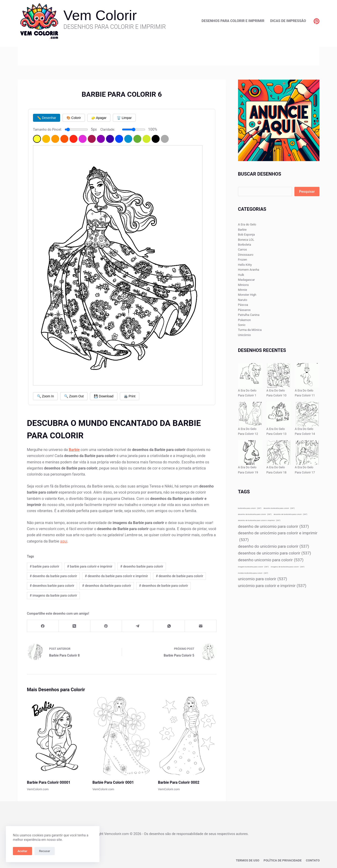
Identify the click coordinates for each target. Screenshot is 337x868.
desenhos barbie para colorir (52, 586)
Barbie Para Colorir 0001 (113, 782)
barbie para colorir (44, 566)
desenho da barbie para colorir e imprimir (116, 576)
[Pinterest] (317, 21)
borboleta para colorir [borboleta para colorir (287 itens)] (250, 508)
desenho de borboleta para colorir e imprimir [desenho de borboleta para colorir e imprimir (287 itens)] (259, 520)
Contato (313, 860)
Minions (243, 285)
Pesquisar (307, 192)
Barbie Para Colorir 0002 (179, 782)
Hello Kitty (245, 265)
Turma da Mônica (250, 330)
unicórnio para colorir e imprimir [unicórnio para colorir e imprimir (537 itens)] (272, 586)
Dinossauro (246, 255)
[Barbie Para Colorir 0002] (187, 736)
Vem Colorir (100, 15)
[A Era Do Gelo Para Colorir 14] (307, 414)
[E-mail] (201, 626)
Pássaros (244, 310)
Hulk (241, 275)
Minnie (243, 290)
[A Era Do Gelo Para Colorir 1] (250, 375)
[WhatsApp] (169, 626)
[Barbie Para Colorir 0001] (122, 736)
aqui (64, 541)
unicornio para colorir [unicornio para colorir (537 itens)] (263, 579)
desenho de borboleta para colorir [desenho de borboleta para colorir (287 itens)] (290, 514)
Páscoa (243, 305)
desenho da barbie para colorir (53, 576)
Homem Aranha (249, 270)
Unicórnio (244, 335)
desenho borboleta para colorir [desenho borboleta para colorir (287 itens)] (279, 508)
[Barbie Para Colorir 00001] (56, 736)
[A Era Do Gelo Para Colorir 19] (250, 452)
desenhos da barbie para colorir (107, 586)
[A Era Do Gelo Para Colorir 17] (307, 452)
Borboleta (245, 245)
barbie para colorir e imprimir (90, 566)
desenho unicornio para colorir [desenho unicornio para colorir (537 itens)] (271, 560)
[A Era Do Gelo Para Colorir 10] (279, 375)
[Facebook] (43, 626)
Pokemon (244, 320)
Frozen (243, 260)
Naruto (243, 300)
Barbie (242, 230)
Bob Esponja (246, 235)
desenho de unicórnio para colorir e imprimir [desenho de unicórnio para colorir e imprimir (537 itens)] (278, 537)
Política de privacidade (285, 860)
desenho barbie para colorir (142, 566)
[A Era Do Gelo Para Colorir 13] (279, 414)
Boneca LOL (246, 240)
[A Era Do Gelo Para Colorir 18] (279, 452)
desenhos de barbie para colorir (163, 586)
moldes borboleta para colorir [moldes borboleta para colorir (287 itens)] (253, 573)
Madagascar (246, 280)
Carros (242, 249)
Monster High (247, 295)
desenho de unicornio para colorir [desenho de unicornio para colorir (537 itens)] (273, 526)
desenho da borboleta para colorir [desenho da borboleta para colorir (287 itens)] (255, 514)
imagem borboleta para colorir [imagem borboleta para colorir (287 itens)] (253, 567)
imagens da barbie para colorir (53, 595)
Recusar (45, 851)
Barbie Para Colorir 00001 (49, 782)
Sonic (242, 325)
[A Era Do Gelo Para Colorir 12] (250, 414)
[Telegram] (138, 626)
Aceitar (22, 851)
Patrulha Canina (249, 315)
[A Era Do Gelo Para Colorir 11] (307, 375)
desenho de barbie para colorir (179, 576)
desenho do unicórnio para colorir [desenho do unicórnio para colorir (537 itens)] (274, 546)
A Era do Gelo (247, 224)
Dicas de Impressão (288, 21)
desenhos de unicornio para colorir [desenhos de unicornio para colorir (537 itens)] (275, 553)
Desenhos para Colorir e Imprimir (233, 21)
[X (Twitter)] (75, 626)
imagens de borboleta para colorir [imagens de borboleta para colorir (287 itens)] (288, 567)
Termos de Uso (252, 860)
